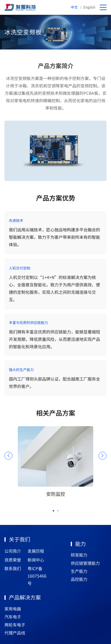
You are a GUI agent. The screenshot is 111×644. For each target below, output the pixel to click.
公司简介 (13, 553)
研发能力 (79, 557)
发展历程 (36, 553)
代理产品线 (15, 635)
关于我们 (20, 541)
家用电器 (13, 611)
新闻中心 (36, 562)
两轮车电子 (15, 627)
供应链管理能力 (85, 565)
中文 (74, 7)
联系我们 (13, 570)
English (89, 7)
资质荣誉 (13, 562)
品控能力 (79, 581)
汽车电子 (13, 619)
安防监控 (56, 496)
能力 (81, 545)
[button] (53, 513)
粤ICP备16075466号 (37, 578)
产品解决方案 (25, 599)
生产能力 (79, 573)
